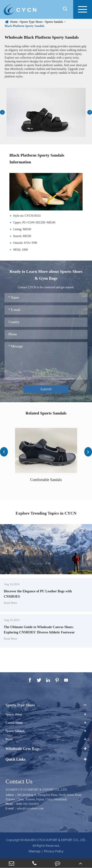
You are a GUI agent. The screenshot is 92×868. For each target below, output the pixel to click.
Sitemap (35, 851)
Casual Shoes (14, 723)
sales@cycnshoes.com (30, 808)
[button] (2, 112)
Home (14, 22)
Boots (9, 739)
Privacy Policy (54, 851)
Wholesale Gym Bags (22, 749)
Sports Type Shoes (32, 22)
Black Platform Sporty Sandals (24, 26)
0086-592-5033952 (28, 804)
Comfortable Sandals (46, 480)
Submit (46, 389)
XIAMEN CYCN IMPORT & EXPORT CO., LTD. (36, 790)
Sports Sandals (54, 22)
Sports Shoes (14, 714)
